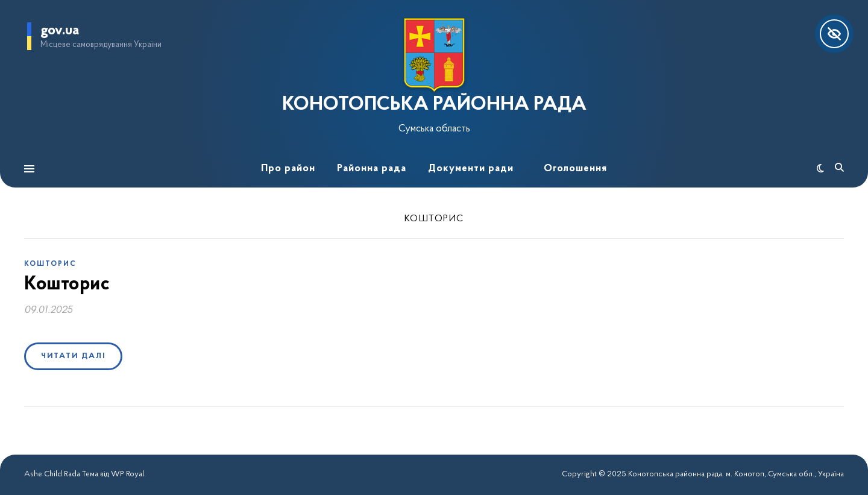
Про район (288, 169)
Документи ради (471, 169)
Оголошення (575, 169)
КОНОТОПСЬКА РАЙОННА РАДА (434, 105)
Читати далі (73, 356)
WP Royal (127, 474)
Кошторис (50, 264)
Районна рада (372, 169)
